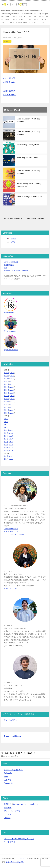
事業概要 (8, 808)
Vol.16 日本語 (9, 91)
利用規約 (8, 804)
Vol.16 (12, 410)
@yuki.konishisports (11, 350)
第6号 (6, 442)
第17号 (6, 407)
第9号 (6, 433)
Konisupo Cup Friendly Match (28, 145)
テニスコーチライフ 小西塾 (14, 534)
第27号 (6, 379)
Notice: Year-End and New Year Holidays (15, 219)
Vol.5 (11, 445)
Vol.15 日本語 (9, 78)
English (13, 239)
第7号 (6, 439)
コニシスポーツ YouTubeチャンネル (19, 839)
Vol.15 (12, 413)
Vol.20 (12, 399)
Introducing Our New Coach (27, 158)
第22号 (6, 393)
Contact (7, 818)
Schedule (8, 773)
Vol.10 (12, 430)
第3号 (6, 450)
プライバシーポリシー (13, 811)
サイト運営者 (10, 842)
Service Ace (9, 783)
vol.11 (6, 427)
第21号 (6, 396)
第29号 (6, 373)
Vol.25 (12, 384)
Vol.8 (11, 436)
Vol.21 (12, 396)
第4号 (6, 448)
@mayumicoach (10, 331)
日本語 (13, 242)
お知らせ (7, 41)
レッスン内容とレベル (13, 770)
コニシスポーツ (20, 858)
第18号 (6, 404)
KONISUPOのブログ (11, 531)
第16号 (6, 410)
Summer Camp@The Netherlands (29, 197)
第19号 (6, 402)
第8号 (6, 436)
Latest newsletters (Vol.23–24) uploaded (28, 172)
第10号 (6, 430)
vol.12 (6, 425)
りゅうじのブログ (10, 589)
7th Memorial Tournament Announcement (38, 219)
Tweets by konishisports (12, 736)
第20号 (6, 399)
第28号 (6, 376)
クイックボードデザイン (15, 862)
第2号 (6, 456)
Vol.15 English (9, 82)
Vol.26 (12, 381)
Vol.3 (11, 450)
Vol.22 (12, 393)
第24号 (6, 387)
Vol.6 (11, 442)
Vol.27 (12, 379)
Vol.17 (12, 407)
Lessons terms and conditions (26, 804)
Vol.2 (11, 456)
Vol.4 (11, 448)
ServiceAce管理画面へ (12, 262)
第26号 (6, 381)
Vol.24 (12, 387)
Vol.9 (11, 433)
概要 (6, 268)
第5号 (6, 445)
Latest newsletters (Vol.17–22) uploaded (28, 133)
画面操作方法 (9, 265)
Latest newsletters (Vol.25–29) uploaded (28, 120)
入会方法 (8, 780)
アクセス (8, 814)
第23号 (6, 390)
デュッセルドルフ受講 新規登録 (16, 271)
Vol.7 (11, 439)
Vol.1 (11, 459)
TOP (13, 753)
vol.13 (6, 422)
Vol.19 (12, 402)
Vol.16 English (9, 94)
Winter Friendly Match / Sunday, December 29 (29, 185)
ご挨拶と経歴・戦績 (11, 529)
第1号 (6, 459)
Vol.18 (12, 404)
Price (6, 777)
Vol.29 (12, 373)
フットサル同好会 (10, 720)
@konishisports (9, 312)
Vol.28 (12, 376)
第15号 (6, 413)
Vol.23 (12, 390)
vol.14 (6, 419)
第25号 (6, 384)
